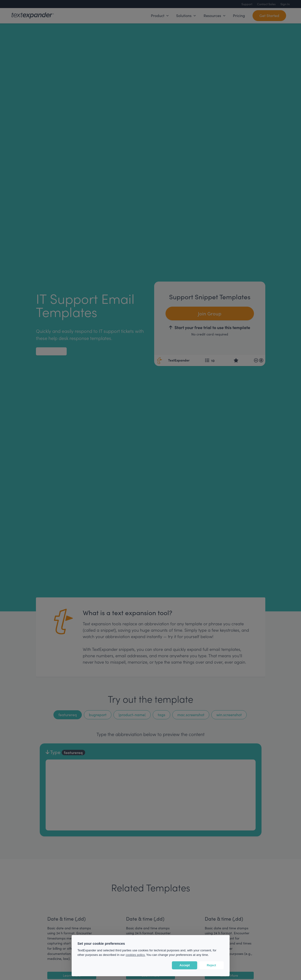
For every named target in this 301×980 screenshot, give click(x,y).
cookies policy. (135, 955)
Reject (211, 965)
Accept (185, 965)
